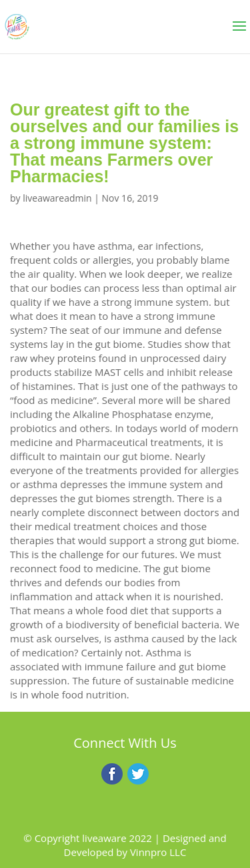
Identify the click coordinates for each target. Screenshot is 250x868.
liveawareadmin (57, 198)
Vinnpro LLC (158, 852)
